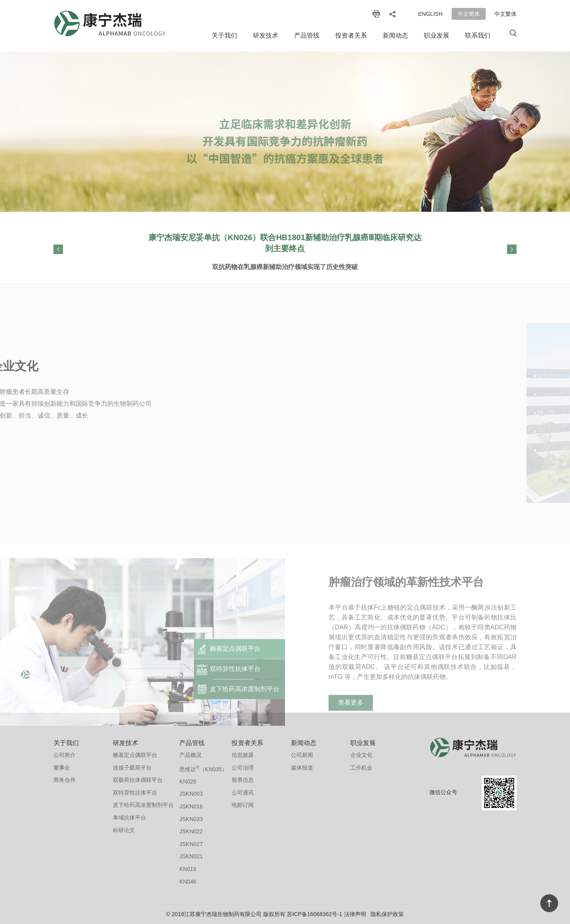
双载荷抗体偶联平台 (138, 780)
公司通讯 (243, 793)
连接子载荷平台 (132, 768)
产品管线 (307, 35)
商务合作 (65, 780)
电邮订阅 (243, 805)
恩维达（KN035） (203, 768)
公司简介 (65, 755)
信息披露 (243, 755)
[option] (285, 132)
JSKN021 (191, 856)
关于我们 (224, 35)
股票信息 (243, 780)
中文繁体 (505, 14)
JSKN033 (191, 819)
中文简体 (469, 14)
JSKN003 (191, 794)
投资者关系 (351, 35)
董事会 (62, 768)
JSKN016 (191, 806)
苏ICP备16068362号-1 (315, 914)
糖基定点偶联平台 (135, 755)
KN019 (188, 869)
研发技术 (266, 35)
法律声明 (355, 914)
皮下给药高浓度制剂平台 (143, 805)
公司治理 (243, 768)
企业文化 (361, 755)
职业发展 (437, 35)
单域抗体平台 (129, 818)
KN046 (188, 882)
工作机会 (361, 768)
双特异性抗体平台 (135, 793)
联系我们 (478, 35)
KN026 (188, 781)
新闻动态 (395, 35)
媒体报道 (302, 768)
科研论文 (124, 830)
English (430, 14)
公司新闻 (302, 755)
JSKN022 (191, 831)
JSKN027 (191, 844)
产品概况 (190, 755)
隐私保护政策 (387, 914)
